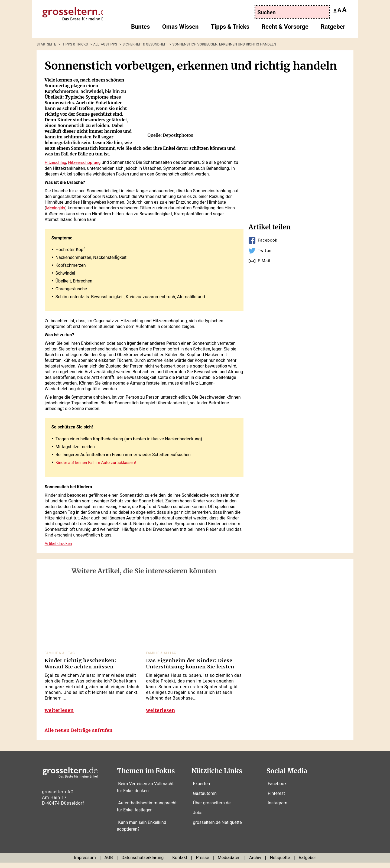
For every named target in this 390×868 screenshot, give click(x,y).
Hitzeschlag (56, 162)
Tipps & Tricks (230, 29)
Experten (201, 789)
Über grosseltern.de (212, 809)
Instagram (278, 809)
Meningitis (56, 208)
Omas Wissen (181, 29)
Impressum (85, 863)
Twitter (265, 250)
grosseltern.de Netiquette (217, 828)
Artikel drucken (59, 543)
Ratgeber (333, 29)
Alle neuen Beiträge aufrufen (82, 736)
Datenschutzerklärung (143, 863)
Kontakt (180, 863)
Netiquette (280, 863)
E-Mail (264, 261)
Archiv (255, 863)
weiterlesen (60, 712)
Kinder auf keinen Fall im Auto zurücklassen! (98, 462)
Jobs (198, 818)
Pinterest (277, 799)
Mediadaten (229, 863)
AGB (109, 863)
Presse (202, 863)
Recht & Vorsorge (285, 29)
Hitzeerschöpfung (87, 162)
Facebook (268, 240)
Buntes (140, 29)
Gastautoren (205, 799)
